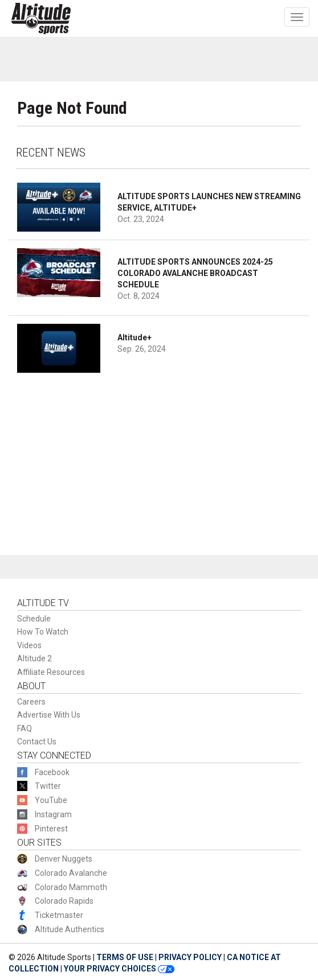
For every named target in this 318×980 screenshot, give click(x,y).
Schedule (34, 619)
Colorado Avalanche (71, 873)
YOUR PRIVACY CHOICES (119, 969)
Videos (29, 645)
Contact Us (37, 742)
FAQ (25, 728)
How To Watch (43, 632)
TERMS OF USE (125, 957)
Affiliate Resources (51, 672)
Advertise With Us (49, 715)
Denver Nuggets (64, 859)
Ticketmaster (59, 915)
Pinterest (51, 829)
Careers (31, 702)
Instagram (53, 814)
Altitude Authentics (70, 929)
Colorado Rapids (64, 901)
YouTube (51, 800)
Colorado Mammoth (71, 887)
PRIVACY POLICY (190, 957)
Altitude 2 (34, 658)
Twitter (48, 786)
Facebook (52, 772)
